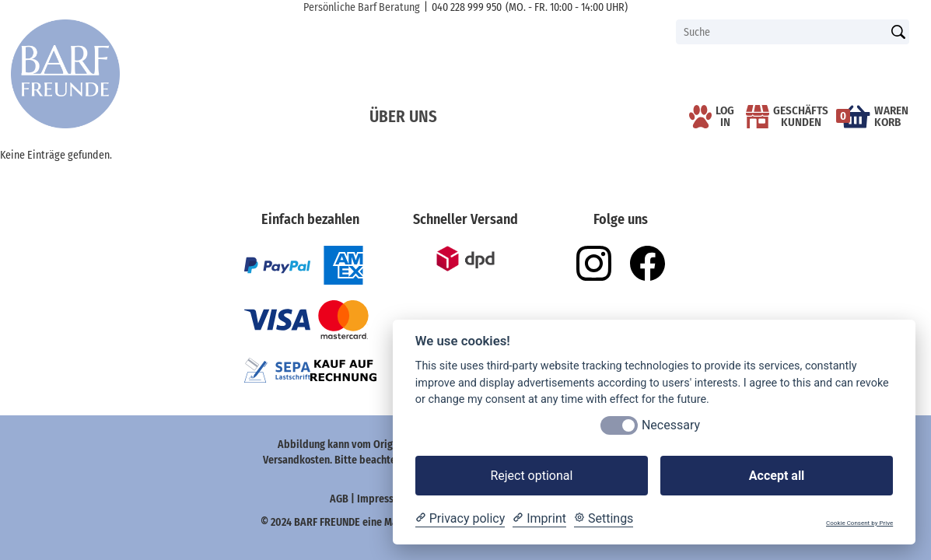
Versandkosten (296, 460)
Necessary (671, 425)
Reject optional (531, 476)
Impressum (383, 499)
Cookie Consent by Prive (859, 523)
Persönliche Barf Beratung (362, 7)
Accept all (777, 476)
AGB (339, 499)
